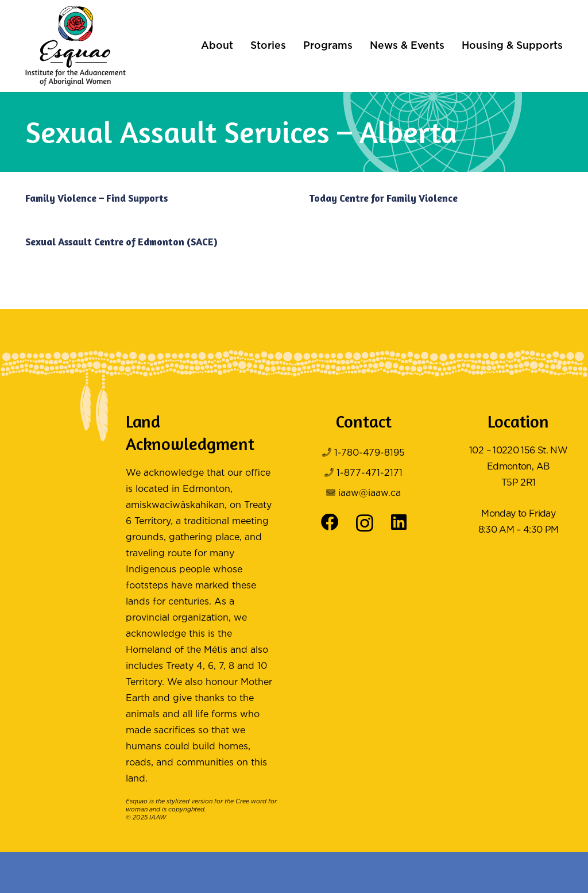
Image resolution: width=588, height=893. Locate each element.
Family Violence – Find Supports (96, 198)
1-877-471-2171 (370, 473)
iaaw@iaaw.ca (370, 493)
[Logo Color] (76, 46)
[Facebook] (330, 523)
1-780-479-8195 (370, 453)
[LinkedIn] (399, 523)
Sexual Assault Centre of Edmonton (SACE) (121, 242)
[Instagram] (365, 524)
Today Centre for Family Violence (383, 198)
